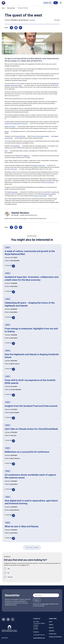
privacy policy (45, 604)
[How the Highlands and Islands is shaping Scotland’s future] (13, 369)
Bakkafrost (27, 156)
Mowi (6, 151)
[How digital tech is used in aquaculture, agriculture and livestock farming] (13, 516)
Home (3, 8)
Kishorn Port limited (10, 127)
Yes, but (10, 577)
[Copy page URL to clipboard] (21, 28)
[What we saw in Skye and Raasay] (13, 538)
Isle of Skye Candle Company (41, 136)
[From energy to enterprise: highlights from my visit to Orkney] (13, 343)
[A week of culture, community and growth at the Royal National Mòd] (13, 266)
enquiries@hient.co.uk (39, 638)
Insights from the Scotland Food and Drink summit (31, 406)
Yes (10, 568)
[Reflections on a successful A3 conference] (13, 464)
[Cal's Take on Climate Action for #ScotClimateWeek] (13, 441)
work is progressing (49, 182)
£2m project (14, 169)
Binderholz (17, 146)
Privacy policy (53, 634)
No (8, 573)
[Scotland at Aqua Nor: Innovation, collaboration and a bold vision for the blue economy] (13, 292)
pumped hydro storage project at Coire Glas (16, 124)
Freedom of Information (55, 637)
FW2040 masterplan (12, 192)
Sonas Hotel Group (20, 136)
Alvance (7, 131)
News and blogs (11, 8)
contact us (24, 565)
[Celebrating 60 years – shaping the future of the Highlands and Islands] (13, 318)
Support (51, 625)
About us (51, 628)
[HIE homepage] (4, 3)
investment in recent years (38, 165)
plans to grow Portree (41, 196)
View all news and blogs (32, 547)
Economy (33, 20)
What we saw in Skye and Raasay (22, 526)
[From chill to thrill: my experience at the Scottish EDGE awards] (13, 395)
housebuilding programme (49, 194)
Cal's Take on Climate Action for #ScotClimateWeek (31, 429)
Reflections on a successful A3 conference (27, 452)
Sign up (37, 600)
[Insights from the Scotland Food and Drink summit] (13, 418)
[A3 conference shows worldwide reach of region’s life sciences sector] (13, 490)
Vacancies (52, 631)
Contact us (36, 632)
